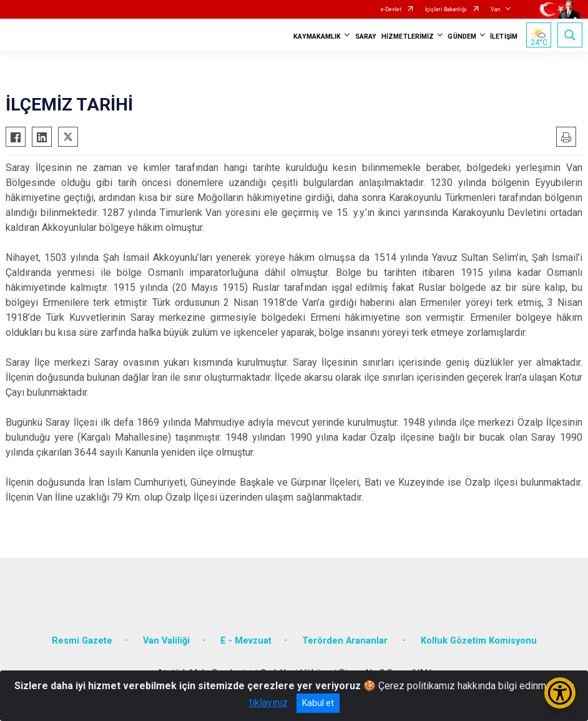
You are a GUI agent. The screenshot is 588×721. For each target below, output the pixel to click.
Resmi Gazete (82, 641)
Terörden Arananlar (346, 641)
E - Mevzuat (246, 641)
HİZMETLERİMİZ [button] (408, 37)
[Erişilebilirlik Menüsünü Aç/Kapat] (560, 693)
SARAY (366, 37)
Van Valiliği (166, 641)
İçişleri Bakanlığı (446, 9)
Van (495, 9)
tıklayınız (268, 703)
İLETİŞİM (504, 37)
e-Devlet (391, 9)
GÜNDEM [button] (462, 37)
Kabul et (318, 703)
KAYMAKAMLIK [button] (317, 37)
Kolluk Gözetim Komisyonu (479, 641)
